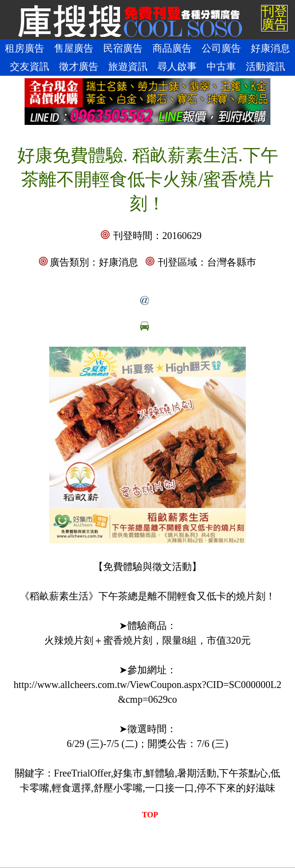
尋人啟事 (177, 66)
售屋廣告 (74, 48)
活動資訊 (265, 66)
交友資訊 (29, 66)
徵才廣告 (79, 66)
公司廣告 (221, 48)
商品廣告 (172, 48)
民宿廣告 (123, 48)
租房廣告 (25, 48)
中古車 (221, 66)
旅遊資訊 (128, 66)
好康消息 (270, 48)
